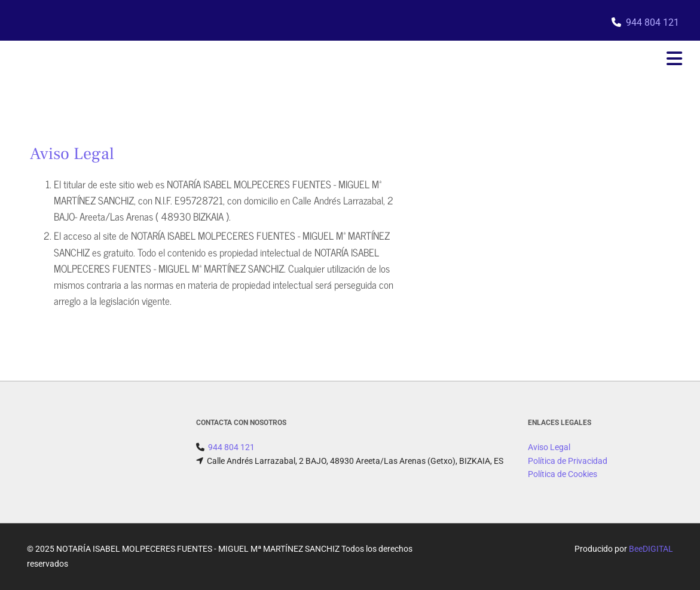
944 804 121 (652, 22)
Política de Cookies (563, 474)
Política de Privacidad (568, 461)
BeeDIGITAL (651, 549)
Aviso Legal (549, 447)
